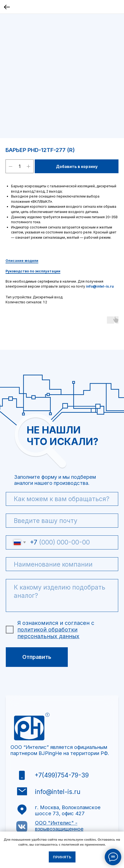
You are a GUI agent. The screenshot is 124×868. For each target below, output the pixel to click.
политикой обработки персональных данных (48, 633)
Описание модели (22, 261)
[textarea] (62, 596)
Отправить (37, 657)
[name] (62, 499)
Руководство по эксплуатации (33, 271)
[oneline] (62, 564)
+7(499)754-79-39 (62, 775)
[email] (62, 521)
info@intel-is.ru (100, 286)
